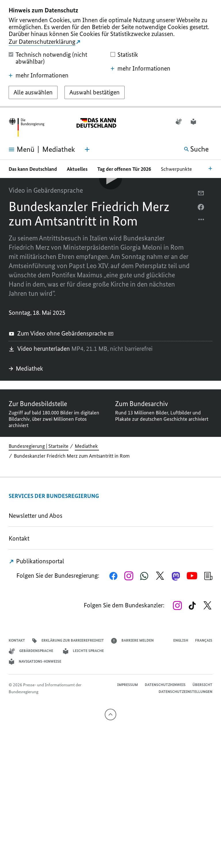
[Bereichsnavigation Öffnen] (210, 168)
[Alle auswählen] (33, 92)
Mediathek (27, 368)
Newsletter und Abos (37, 516)
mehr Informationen (39, 75)
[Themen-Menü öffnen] (87, 149)
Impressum (127, 685)
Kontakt (19, 538)
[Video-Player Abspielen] (110, 178)
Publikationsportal (37, 561)
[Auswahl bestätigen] (95, 92)
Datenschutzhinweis (165, 685)
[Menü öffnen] (17, 149)
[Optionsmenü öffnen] (201, 221)
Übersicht (202, 685)
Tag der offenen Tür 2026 (124, 169)
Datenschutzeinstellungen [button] (185, 692)
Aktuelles (77, 169)
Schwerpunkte (177, 169)
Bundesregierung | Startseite (39, 446)
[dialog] (110, 54)
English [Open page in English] (181, 640)
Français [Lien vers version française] (204, 640)
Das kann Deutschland (33, 169)
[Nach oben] (110, 715)
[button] (209, 122)
